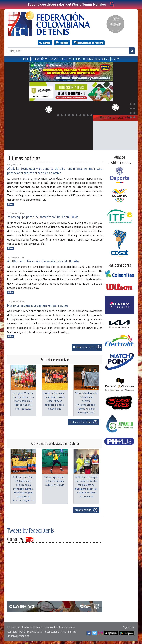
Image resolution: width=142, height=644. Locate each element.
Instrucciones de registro (88, 43)
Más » (11, 204)
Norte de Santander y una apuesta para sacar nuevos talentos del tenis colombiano (55, 401)
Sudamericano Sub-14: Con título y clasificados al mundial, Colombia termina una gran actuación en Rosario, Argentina (23, 489)
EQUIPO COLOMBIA (83, 59)
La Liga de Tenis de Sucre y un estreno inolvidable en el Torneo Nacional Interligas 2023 (23, 401)
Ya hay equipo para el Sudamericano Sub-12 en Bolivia (43, 217)
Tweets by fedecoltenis (31, 530)
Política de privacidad (31, 631)
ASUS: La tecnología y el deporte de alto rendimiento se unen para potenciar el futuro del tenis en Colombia (55, 171)
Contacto (12, 631)
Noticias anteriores (87, 347)
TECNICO (64, 59)
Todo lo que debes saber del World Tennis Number (71, 4)
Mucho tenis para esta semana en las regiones (38, 305)
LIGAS (52, 59)
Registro (62, 43)
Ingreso (45, 43)
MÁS (114, 59)
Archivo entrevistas (84, 422)
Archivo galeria (86, 510)
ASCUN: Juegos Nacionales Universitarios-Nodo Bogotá (43, 261)
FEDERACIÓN (38, 59)
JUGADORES (101, 59)
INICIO (26, 59)
